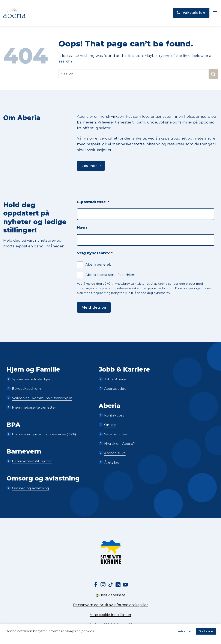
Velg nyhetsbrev (95, 253)
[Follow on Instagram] (103, 585)
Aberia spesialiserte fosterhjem (110, 275)
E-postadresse (93, 202)
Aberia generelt (98, 265)
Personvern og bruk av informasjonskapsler (110, 605)
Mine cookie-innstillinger (110, 615)
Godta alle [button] (206, 631)
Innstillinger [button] (184, 631)
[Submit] (213, 74)
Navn (82, 227)
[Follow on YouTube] (125, 585)
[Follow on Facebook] (95, 585)
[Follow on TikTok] (110, 585)
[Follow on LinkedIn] (118, 585)
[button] (215, 13)
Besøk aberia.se (110, 595)
